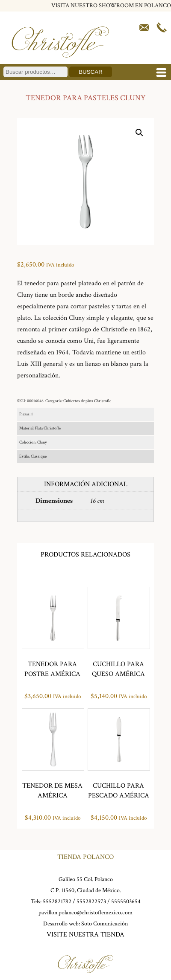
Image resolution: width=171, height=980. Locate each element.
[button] (139, 133)
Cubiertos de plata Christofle (87, 401)
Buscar (91, 72)
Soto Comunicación (105, 924)
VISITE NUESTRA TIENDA (85, 935)
